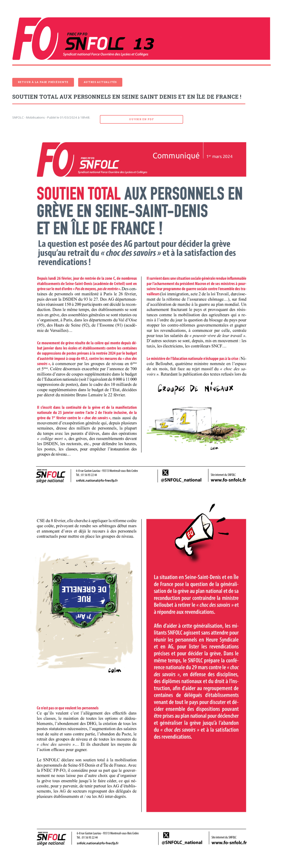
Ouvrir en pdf (141, 119)
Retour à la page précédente (43, 82)
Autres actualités (100, 82)
